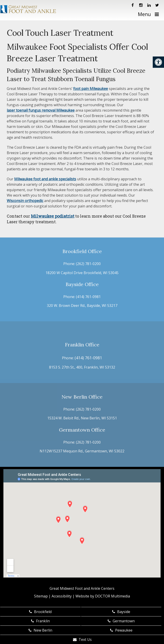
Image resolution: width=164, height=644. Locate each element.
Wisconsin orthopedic (25, 201)
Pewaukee (121, 630)
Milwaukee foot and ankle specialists (45, 179)
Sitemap (41, 596)
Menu (144, 14)
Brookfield (40, 612)
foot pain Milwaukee (91, 89)
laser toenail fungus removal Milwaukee (41, 110)
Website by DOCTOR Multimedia (103, 596)
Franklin (40, 621)
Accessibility (62, 596)
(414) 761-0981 (88, 297)
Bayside (121, 612)
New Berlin (40, 630)
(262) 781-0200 (88, 264)
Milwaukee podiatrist (53, 216)
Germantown (121, 621)
